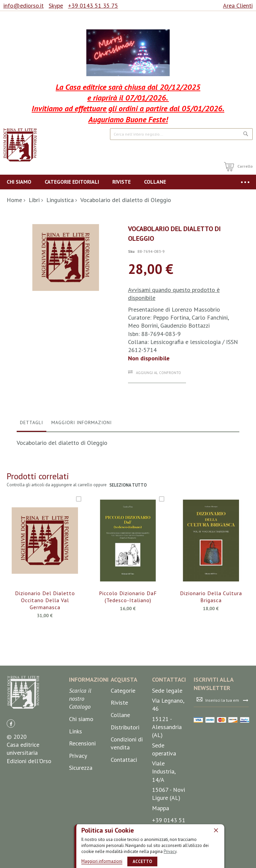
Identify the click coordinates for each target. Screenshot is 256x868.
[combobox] (181, 134)
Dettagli (31, 422)
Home (14, 200)
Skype (56, 6)
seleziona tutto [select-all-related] (128, 485)
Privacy (170, 851)
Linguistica (60, 200)
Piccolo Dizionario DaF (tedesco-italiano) (128, 597)
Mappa (160, 808)
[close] (216, 830)
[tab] (31, 424)
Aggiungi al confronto (158, 373)
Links (75, 731)
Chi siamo (81, 719)
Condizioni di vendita (127, 743)
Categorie (123, 690)
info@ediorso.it (23, 6)
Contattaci (124, 760)
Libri (34, 200)
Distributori (125, 727)
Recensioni (82, 743)
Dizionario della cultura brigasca (211, 597)
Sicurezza (81, 768)
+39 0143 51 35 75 (93, 6)
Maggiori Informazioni (81, 422)
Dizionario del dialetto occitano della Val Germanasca (45, 601)
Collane (120, 715)
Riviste (119, 703)
